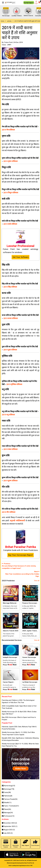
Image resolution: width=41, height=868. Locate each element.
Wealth (7, 803)
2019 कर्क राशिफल (10, 224)
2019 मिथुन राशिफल (11, 193)
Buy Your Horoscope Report (20, 555)
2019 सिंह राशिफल (10, 287)
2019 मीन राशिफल (9, 512)
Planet (6, 809)
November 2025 (9, 823)
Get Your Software (21, 257)
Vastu (6, 792)
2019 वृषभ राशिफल (10, 161)
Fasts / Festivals (10, 806)
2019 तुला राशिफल (10, 350)
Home (3, 21)
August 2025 (8, 830)
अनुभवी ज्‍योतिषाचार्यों (17, 521)
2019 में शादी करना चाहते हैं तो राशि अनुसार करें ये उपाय (27, 21)
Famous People (10, 799)
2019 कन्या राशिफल (11, 318)
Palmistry (7, 796)
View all (37, 581)
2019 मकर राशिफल (10, 449)
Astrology (8, 789)
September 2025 (10, 826)
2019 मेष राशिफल (8, 130)
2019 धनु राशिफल (8, 415)
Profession (8, 816)
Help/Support (29, 3)
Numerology (8, 786)
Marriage (7, 813)
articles (9, 21)
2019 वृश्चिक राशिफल (14, 384)
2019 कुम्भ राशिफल (10, 481)
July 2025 (7, 833)
